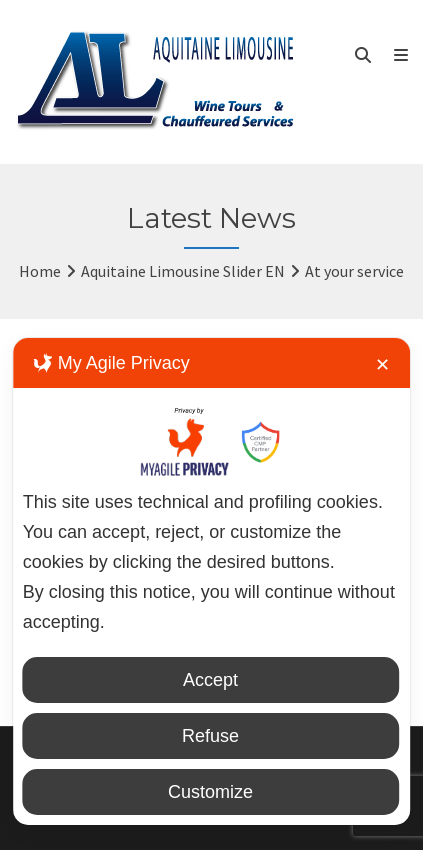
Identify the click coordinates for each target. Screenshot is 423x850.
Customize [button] (210, 792)
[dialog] (212, 581)
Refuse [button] (210, 736)
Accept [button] (210, 680)
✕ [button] (382, 365)
